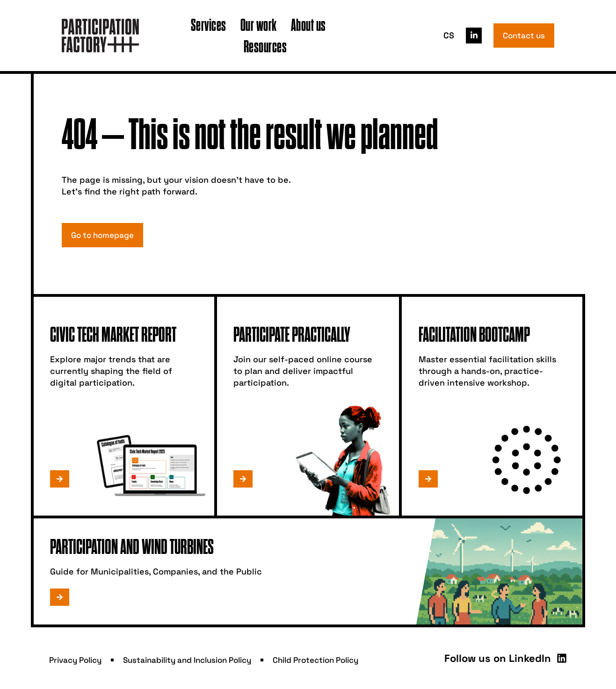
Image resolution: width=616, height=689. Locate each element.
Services (209, 25)
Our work (259, 25)
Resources (265, 46)
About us (308, 25)
